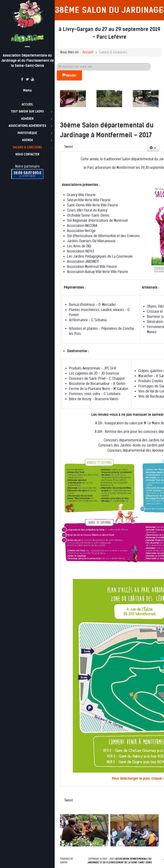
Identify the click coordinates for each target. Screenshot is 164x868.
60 (57, 63)
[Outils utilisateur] (153, 148)
